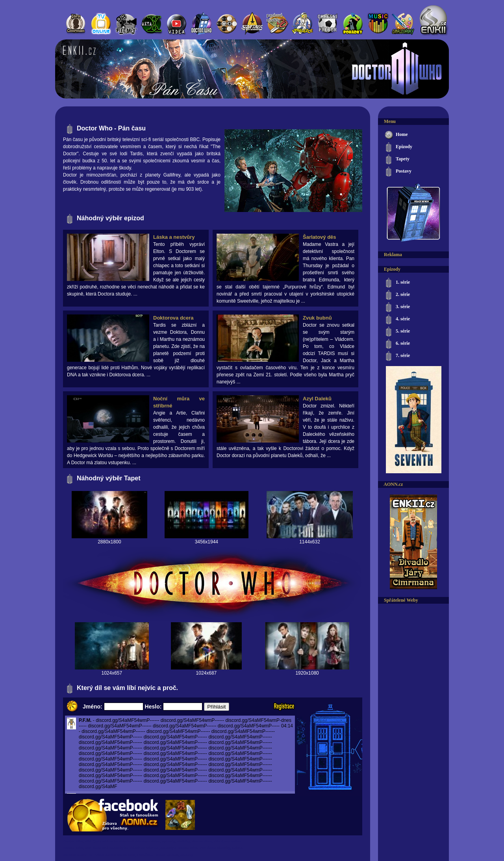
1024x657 (112, 673)
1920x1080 (307, 673)
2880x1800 (109, 542)
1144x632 (310, 542)
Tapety (397, 159)
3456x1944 (207, 542)
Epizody (398, 147)
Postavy (398, 172)
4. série (397, 319)
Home (396, 135)
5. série (397, 332)
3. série (397, 307)
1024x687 (207, 673)
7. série (397, 356)
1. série (397, 283)
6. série (397, 344)
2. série (397, 295)
